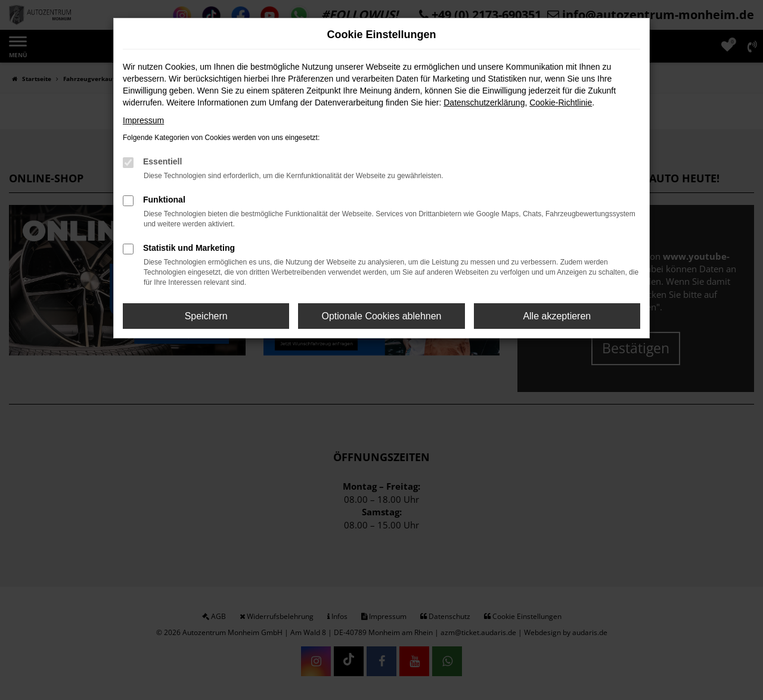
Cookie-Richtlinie (561, 102)
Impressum (143, 120)
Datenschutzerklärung (484, 102)
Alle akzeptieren (557, 316)
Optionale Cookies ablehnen (381, 316)
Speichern (206, 316)
